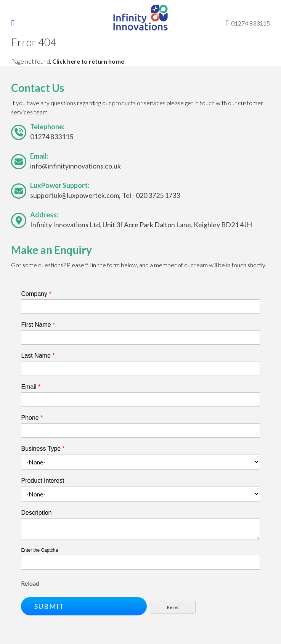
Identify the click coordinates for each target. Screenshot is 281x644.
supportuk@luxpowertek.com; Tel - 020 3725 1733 (105, 195)
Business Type (43, 449)
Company (36, 294)
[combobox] (140, 462)
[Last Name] (140, 368)
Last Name (38, 356)
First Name (38, 325)
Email (31, 387)
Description (36, 513)
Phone (32, 418)
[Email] (140, 400)
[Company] (140, 307)
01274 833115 (52, 137)
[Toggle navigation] (18, 23)
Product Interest (43, 481)
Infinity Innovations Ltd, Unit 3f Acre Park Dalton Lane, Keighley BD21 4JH (141, 225)
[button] (84, 606)
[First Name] (140, 337)
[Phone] (140, 430)
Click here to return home (88, 61)
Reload (30, 583)
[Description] (140, 529)
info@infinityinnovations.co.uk (75, 166)
